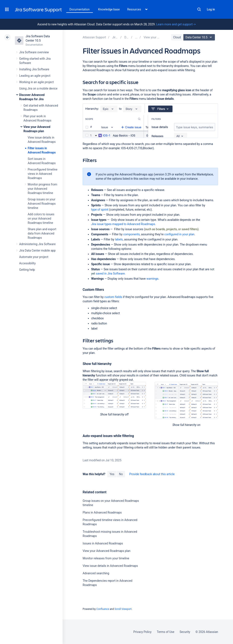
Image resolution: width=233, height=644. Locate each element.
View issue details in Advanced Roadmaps (110, 566)
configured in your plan (179, 234)
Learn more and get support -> (176, 24)
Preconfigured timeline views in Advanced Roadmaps (42, 174)
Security (185, 632)
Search (199, 9)
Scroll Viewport (123, 609)
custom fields (113, 297)
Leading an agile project (35, 76)
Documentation (80, 9)
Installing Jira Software (34, 69)
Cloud (177, 37)
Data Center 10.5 (200, 37)
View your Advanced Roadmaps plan (106, 551)
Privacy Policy (142, 632)
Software (110, 274)
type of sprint (100, 210)
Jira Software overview (34, 52)
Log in (211, 9)
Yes (112, 474)
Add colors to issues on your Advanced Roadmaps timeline (41, 219)
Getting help (27, 270)
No (121, 474)
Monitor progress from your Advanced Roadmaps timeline (42, 189)
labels (119, 239)
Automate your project (34, 257)
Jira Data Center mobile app (37, 250)
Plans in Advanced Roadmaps (102, 512)
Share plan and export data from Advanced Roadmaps (42, 233)
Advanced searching (96, 573)
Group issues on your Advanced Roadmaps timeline (42, 204)
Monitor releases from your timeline (106, 558)
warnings (152, 279)
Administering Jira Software (37, 244)
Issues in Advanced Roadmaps (103, 543)
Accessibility (27, 263)
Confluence (103, 609)
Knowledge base (109, 9)
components (132, 234)
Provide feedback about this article (152, 474)
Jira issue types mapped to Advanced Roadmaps (123, 224)
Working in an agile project (36, 82)
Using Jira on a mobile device (38, 88)
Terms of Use (165, 632)
